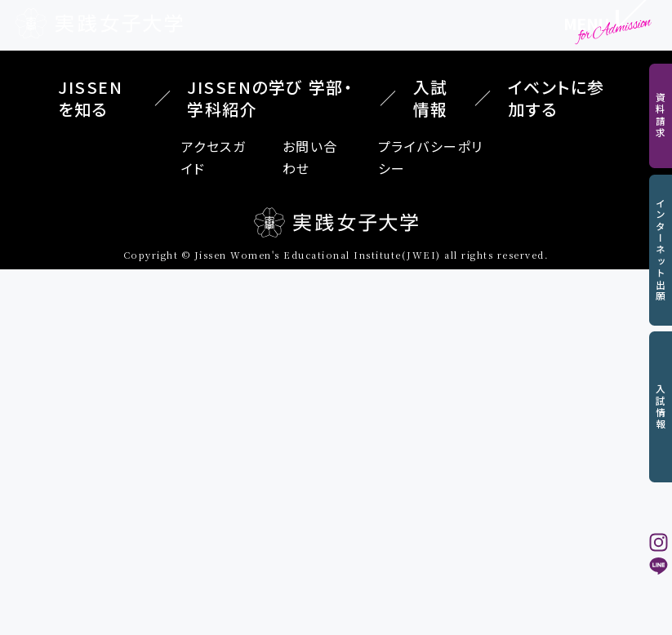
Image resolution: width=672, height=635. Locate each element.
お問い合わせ (310, 157)
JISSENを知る (90, 98)
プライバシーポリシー (431, 157)
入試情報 (661, 407)
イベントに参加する (556, 98)
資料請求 (661, 115)
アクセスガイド (214, 157)
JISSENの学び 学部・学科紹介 (270, 98)
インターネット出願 (661, 250)
